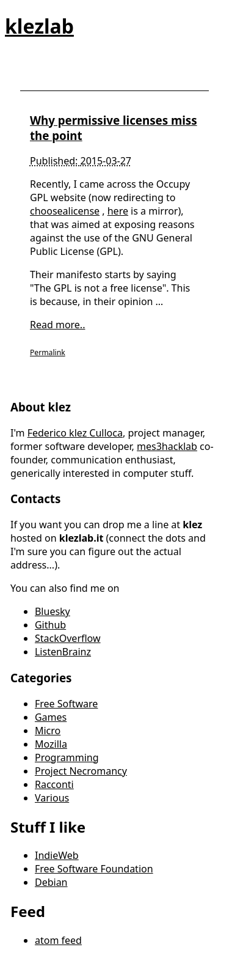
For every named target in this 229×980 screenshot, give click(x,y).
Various (52, 798)
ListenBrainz (63, 652)
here (118, 211)
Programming (67, 757)
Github (50, 625)
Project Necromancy (81, 771)
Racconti (54, 784)
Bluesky (53, 611)
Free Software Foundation (94, 869)
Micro (48, 731)
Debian (51, 882)
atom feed (58, 940)
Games (51, 717)
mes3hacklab (167, 446)
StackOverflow (68, 638)
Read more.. (57, 325)
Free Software (66, 704)
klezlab (39, 26)
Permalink (48, 352)
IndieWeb (57, 855)
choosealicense (65, 211)
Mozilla (51, 744)
